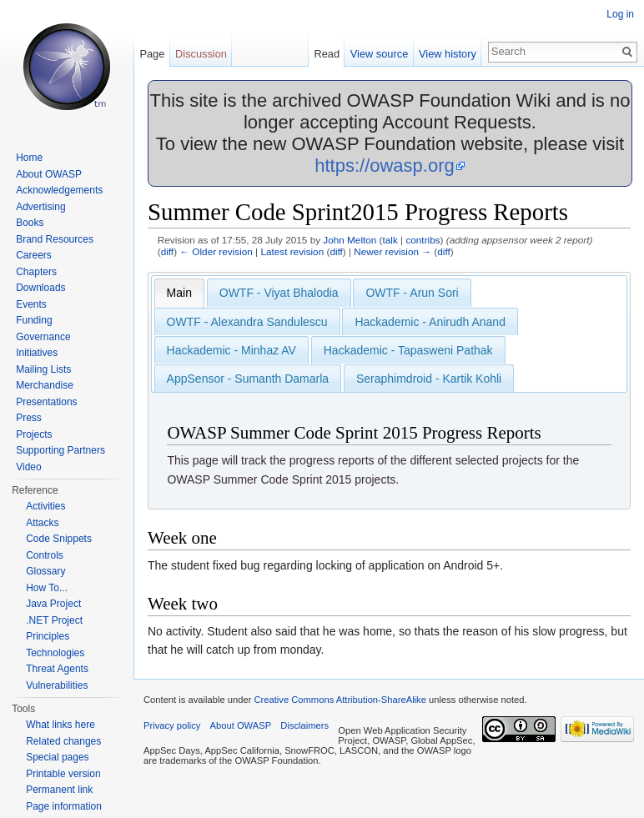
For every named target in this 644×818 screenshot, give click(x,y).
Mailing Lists (43, 369)
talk (390, 240)
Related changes (63, 741)
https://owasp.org (385, 166)
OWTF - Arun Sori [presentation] (412, 293)
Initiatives (37, 353)
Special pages (57, 757)
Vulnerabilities (57, 685)
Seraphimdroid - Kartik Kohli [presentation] (429, 379)
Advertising (40, 207)
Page (152, 54)
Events (31, 304)
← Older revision (216, 251)
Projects (34, 434)
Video (28, 467)
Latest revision (292, 251)
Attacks (42, 523)
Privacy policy (172, 725)
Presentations (46, 402)
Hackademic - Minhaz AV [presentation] (231, 350)
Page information (64, 806)
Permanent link (59, 790)
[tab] (179, 293)
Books (30, 223)
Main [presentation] (179, 293)
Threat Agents (57, 669)
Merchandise (45, 385)
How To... (47, 588)
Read (327, 54)
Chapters (36, 272)
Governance (43, 337)
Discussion (201, 54)
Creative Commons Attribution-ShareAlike (340, 700)
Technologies (55, 653)
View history (448, 54)
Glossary (45, 571)
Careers (34, 255)
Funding (34, 320)
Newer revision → (392, 251)
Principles (48, 636)
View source (379, 54)
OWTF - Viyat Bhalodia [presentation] (279, 293)
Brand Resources (55, 239)
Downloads (40, 288)
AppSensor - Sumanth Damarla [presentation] (248, 379)
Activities (45, 506)
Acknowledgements (59, 190)
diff (167, 251)
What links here (60, 725)
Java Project (53, 604)
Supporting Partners (60, 450)
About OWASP (49, 174)
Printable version (63, 774)
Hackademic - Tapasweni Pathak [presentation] (408, 350)
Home (29, 158)
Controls (45, 555)
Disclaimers (304, 725)
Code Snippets (59, 539)
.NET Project (54, 620)
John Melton (350, 240)
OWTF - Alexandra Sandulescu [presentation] (247, 322)
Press (29, 418)
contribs (423, 240)
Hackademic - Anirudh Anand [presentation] (430, 322)
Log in (620, 14)
